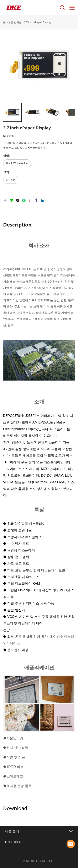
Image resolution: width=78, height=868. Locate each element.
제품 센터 (12, 831)
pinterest (30, 200)
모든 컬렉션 (15, 22)
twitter (18, 200)
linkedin (43, 200)
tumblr (36, 200)
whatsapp (24, 200)
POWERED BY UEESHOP (39, 861)
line (11, 200)
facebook (5, 200)
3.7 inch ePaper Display (38, 22)
